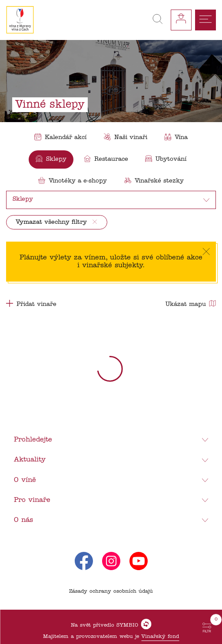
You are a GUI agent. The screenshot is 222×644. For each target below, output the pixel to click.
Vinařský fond (160, 637)
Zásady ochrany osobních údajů (111, 591)
